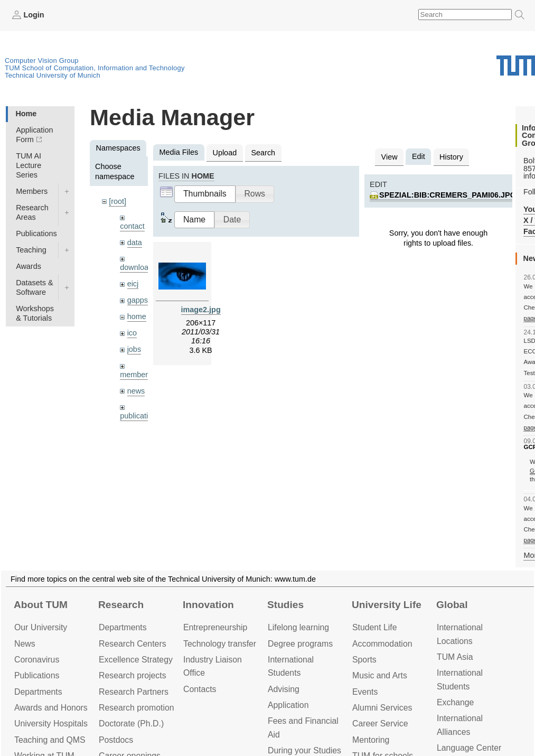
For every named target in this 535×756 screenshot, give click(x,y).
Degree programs (300, 644)
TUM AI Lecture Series (29, 165)
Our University (41, 627)
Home (26, 114)
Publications (36, 234)
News (25, 644)
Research (121, 605)
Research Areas (32, 212)
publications (140, 416)
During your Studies (304, 750)
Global (452, 605)
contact (132, 226)
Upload (225, 153)
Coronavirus (37, 660)
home (137, 316)
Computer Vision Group (42, 60)
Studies (285, 605)
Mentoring (371, 740)
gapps (138, 300)
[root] (118, 201)
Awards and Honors (51, 708)
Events (365, 692)
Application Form (34, 135)
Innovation (208, 605)
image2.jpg (201, 310)
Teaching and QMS (50, 740)
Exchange (455, 702)
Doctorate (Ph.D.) (131, 724)
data (135, 242)
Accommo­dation (382, 644)
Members (32, 191)
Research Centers (133, 644)
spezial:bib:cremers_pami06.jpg (448, 195)
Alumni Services (382, 708)
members (136, 375)
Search (263, 153)
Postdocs (116, 740)
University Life (387, 605)
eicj (133, 284)
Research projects (133, 675)
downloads (138, 267)
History (451, 157)
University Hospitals (51, 724)
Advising (284, 689)
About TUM (41, 605)
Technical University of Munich (53, 75)
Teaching (31, 250)
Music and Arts (380, 675)
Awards (29, 266)
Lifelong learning (298, 627)
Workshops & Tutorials (35, 313)
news (136, 391)
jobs (134, 349)
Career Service (380, 724)
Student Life (374, 627)
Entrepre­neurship (215, 627)
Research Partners (134, 692)
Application (288, 705)
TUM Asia (455, 657)
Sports (364, 660)
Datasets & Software (34, 287)
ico (132, 333)
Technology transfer (220, 644)
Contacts (200, 689)
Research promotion (137, 708)
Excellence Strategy (136, 660)
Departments (38, 692)
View (389, 157)
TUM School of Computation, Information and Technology (95, 68)
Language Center (469, 748)
